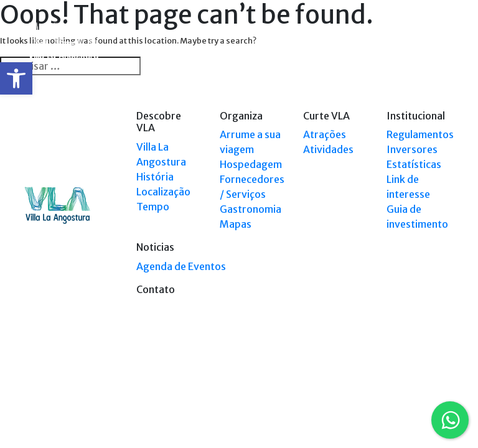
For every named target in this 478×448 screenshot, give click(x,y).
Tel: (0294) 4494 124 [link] (419, 390)
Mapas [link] (236, 224)
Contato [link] (156, 289)
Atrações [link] (325, 134)
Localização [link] (163, 192)
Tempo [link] (153, 207)
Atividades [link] (328, 149)
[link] (16, 78)
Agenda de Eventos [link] (181, 266)
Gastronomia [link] (251, 209)
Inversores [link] (412, 149)
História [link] (155, 177)
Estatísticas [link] (414, 164)
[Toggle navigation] (446, 42)
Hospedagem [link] (251, 164)
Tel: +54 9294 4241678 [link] (415, 402)
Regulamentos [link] (420, 134)
